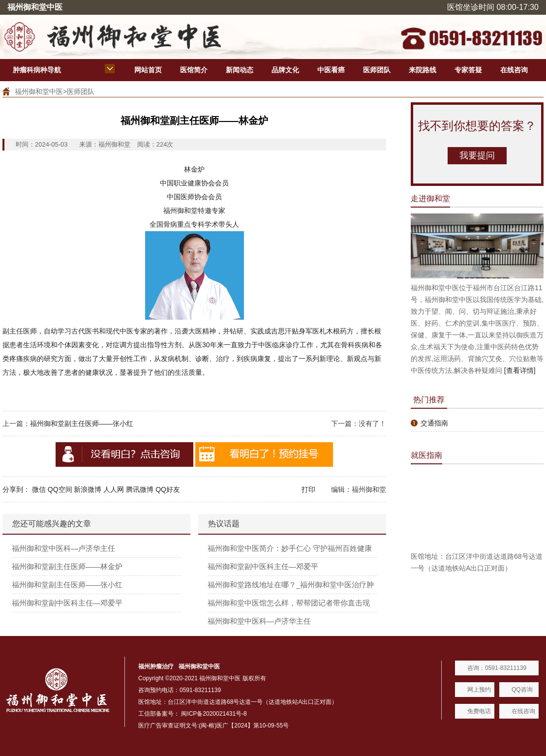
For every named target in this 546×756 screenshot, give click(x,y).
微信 (39, 489)
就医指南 (426, 455)
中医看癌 (331, 70)
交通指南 (434, 423)
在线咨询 (514, 70)
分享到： (16, 489)
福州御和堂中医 (39, 91)
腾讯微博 (140, 489)
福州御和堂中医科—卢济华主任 (63, 548)
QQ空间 (60, 489)
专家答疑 (468, 70)
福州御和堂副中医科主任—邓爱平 (67, 603)
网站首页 (148, 70)
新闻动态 (240, 70)
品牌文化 (285, 70)
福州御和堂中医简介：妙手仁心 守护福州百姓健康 (290, 548)
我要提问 (477, 155)
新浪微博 (88, 489)
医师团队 (377, 70)
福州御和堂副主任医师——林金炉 (67, 566)
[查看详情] (520, 370)
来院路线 (423, 70)
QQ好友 (168, 489)
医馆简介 (194, 70)
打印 (308, 489)
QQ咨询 (522, 690)
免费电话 (479, 711)
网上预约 (479, 690)
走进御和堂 (430, 198)
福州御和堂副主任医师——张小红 (82, 423)
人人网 (114, 489)
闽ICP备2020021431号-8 (214, 714)
